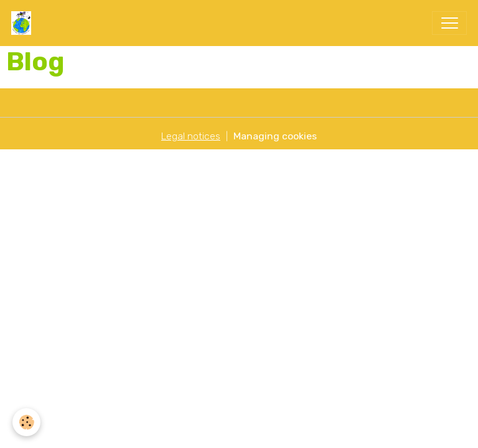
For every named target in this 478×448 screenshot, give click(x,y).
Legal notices (191, 136)
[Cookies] (26, 422)
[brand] (24, 23)
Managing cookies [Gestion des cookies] (275, 136)
